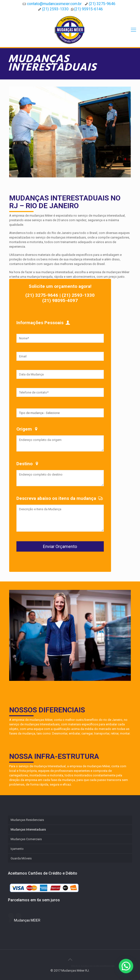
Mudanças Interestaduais (28, 829)
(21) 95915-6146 (88, 9)
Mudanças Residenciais (27, 820)
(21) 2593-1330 (55, 9)
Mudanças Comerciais (26, 839)
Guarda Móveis (21, 858)
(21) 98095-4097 (60, 300)
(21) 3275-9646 (102, 4)
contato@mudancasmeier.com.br (54, 4)
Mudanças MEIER (27, 920)
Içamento (17, 849)
